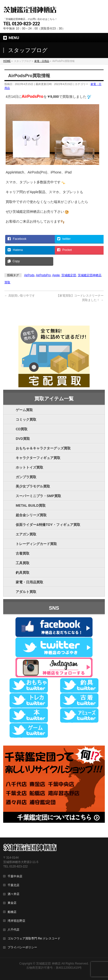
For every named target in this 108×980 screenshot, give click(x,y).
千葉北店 (13, 885)
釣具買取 (23, 573)
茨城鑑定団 (69, 275)
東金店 (12, 903)
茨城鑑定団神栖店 (90, 275)
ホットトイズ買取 (29, 467)
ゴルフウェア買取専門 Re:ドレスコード (34, 938)
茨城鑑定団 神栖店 (48, 964)
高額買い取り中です (20, 296)
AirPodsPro (43, 275)
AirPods (29, 275)
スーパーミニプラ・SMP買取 (38, 496)
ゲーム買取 (24, 410)
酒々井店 (13, 894)
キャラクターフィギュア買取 (38, 458)
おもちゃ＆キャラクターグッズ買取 (43, 448)
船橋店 (12, 912)
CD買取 (22, 429)
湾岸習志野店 (16, 921)
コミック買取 (26, 419)
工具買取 (23, 563)
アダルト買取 (26, 592)
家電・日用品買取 (29, 582)
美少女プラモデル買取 (33, 486)
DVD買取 (23, 439)
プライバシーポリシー (22, 947)
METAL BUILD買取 (31, 505)
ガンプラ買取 (26, 477)
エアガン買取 (26, 534)
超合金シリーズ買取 (31, 515)
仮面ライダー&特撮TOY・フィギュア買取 (48, 525)
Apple (56, 275)
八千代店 (13, 930)
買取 (7, 282)
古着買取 (23, 553)
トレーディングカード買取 (36, 544)
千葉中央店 (15, 876)
